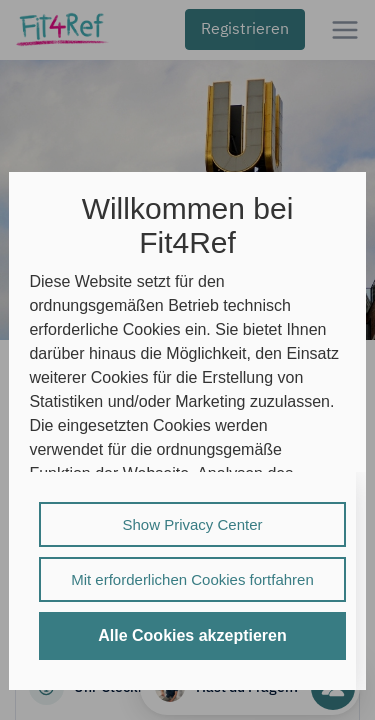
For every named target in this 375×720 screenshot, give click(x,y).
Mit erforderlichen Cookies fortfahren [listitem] (192, 579)
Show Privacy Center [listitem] (192, 524)
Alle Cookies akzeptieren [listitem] (192, 635)
